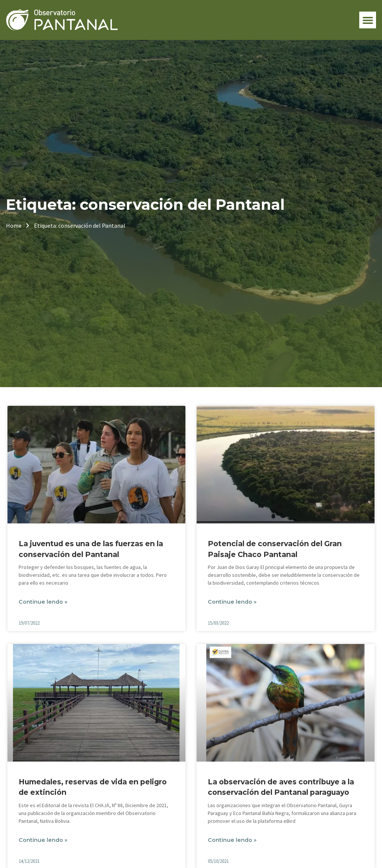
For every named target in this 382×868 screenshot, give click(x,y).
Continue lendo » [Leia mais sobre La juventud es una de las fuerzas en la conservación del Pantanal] (43, 602)
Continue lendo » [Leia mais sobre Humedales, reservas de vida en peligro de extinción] (43, 840)
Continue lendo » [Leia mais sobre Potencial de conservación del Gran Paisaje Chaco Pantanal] (232, 602)
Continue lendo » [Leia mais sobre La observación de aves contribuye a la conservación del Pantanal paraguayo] (232, 840)
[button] (368, 20)
